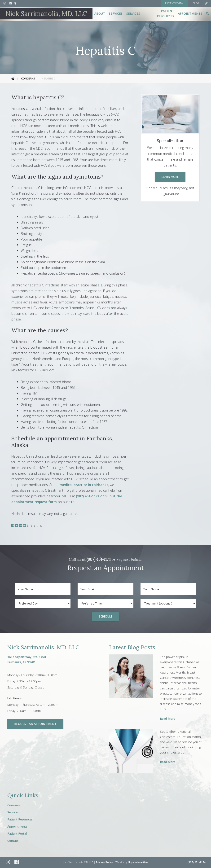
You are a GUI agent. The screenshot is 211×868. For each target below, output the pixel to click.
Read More (168, 719)
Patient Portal (17, 834)
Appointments (190, 14)
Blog (196, 3)
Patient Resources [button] (165, 14)
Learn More (170, 177)
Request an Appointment (35, 724)
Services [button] (116, 14)
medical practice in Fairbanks (84, 485)
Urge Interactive (138, 862)
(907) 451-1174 (88, 496)
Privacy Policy (104, 862)
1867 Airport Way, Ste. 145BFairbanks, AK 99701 (27, 660)
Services (13, 812)
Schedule (105, 616)
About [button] (100, 14)
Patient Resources (20, 819)
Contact (13, 841)
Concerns (28, 78)
